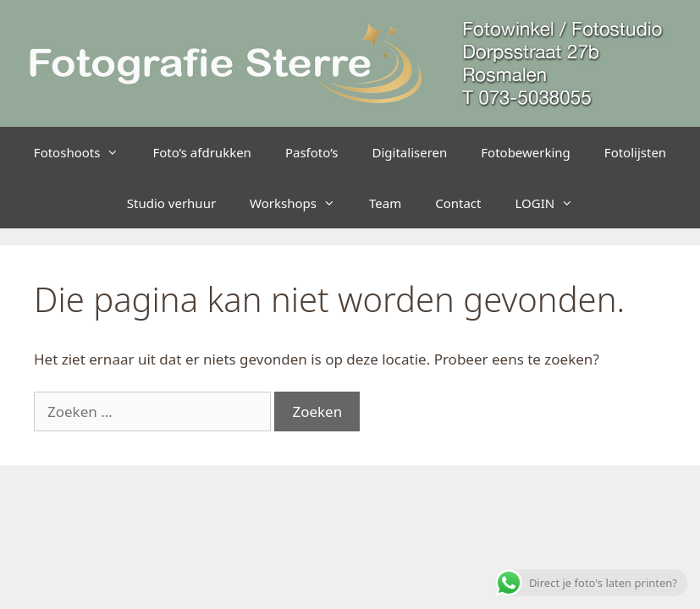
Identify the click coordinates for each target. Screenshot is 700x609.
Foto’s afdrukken (201, 152)
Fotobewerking (526, 152)
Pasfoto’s (312, 152)
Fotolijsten (635, 152)
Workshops (301, 203)
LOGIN (552, 203)
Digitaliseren (410, 152)
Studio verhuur (171, 203)
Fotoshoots (85, 152)
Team (385, 203)
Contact (458, 203)
